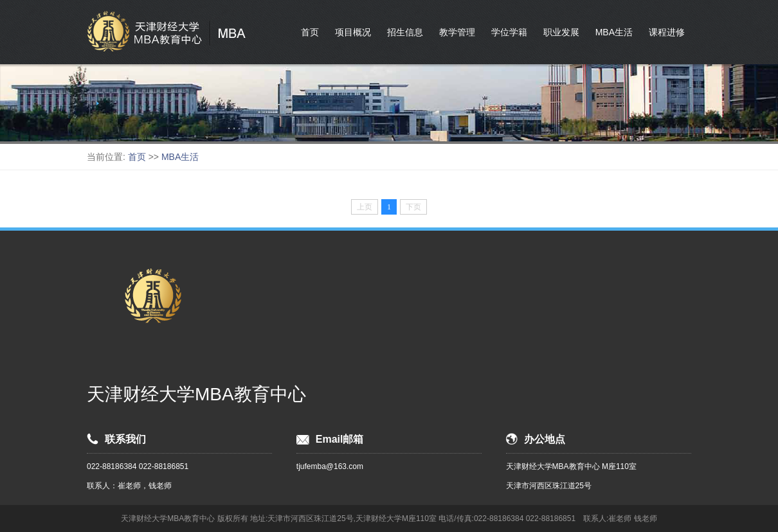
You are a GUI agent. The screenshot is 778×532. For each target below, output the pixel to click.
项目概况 (353, 32)
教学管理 (457, 32)
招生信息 (405, 32)
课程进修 (667, 32)
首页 (310, 32)
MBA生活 (614, 32)
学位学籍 (509, 32)
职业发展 (561, 32)
